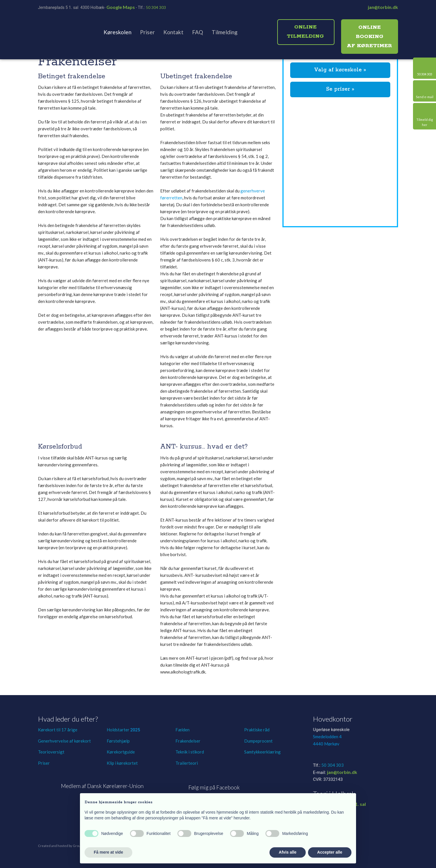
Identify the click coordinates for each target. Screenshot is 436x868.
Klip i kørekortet (122, 763)
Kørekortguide (121, 752)
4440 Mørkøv (326, 744)
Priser (147, 32)
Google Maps (121, 7)
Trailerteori (187, 763)
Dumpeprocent (258, 741)
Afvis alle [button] (287, 852)
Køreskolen (117, 32)
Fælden (182, 730)
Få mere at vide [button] (108, 852)
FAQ (198, 32)
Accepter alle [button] (330, 852)
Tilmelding (225, 32)
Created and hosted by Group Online (66, 846)
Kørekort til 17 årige (58, 730)
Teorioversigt (51, 752)
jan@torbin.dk (383, 7)
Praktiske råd (257, 730)
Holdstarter (118, 730)
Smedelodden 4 (327, 737)
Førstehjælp (118, 741)
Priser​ (44, 763)
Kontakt (173, 32)
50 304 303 (156, 7)
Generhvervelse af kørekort (64, 741)
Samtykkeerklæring (262, 752)
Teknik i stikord (190, 752)
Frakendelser (188, 741)
